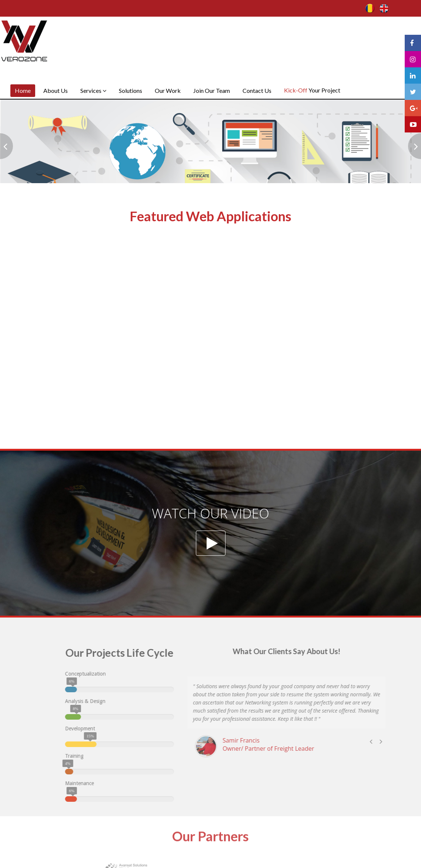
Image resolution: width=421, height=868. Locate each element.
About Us (56, 90)
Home (23, 90)
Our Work (168, 90)
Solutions (131, 90)
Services (93, 90)
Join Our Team (212, 90)
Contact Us (257, 90)
